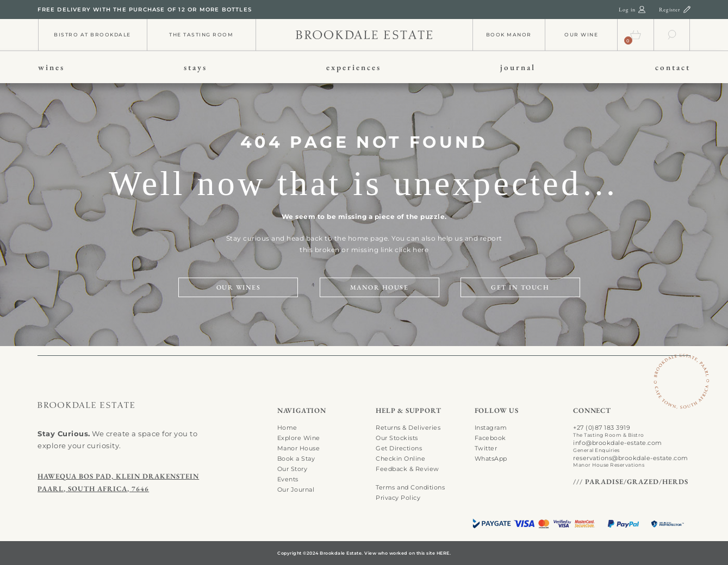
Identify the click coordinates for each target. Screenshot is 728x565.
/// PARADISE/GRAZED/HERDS (631, 482)
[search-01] (672, 32)
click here (412, 250)
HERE (443, 553)
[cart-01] (636, 32)
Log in (627, 10)
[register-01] (687, 9)
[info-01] (364, 33)
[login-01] (642, 9)
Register (670, 10)
